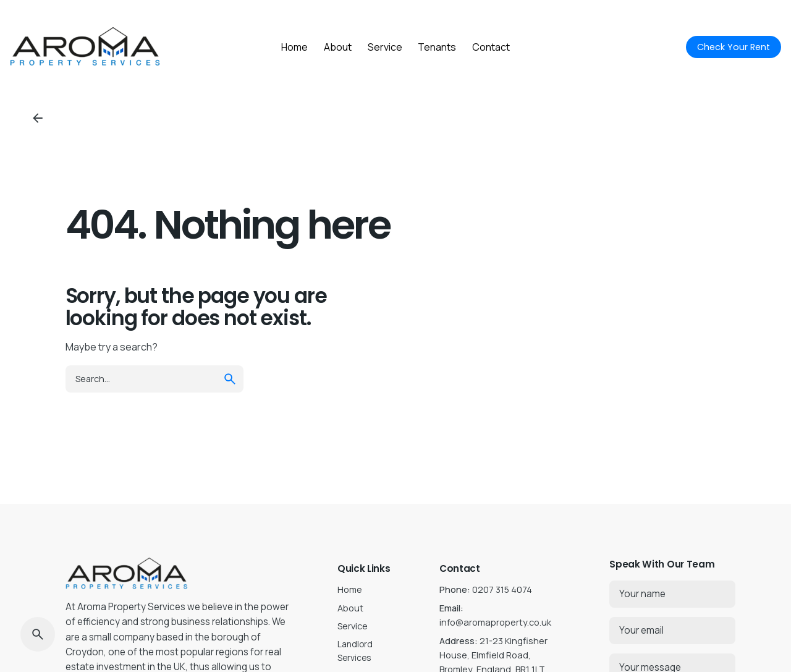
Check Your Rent (734, 47)
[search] (230, 379)
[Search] (38, 634)
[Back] (38, 118)
